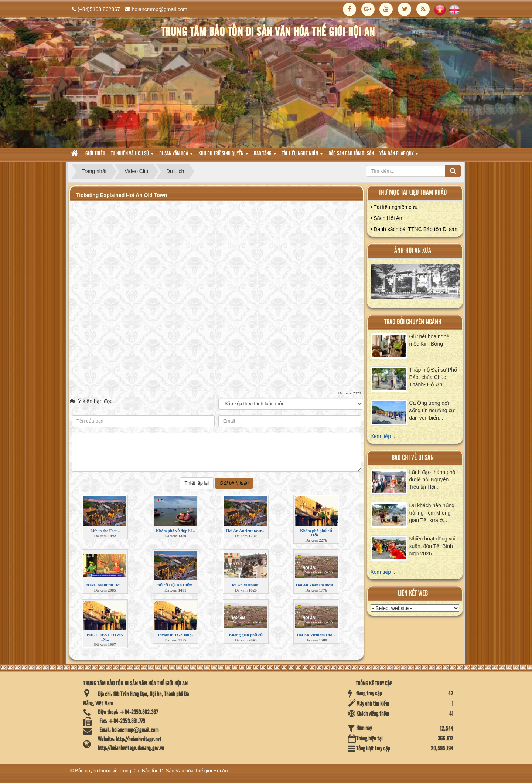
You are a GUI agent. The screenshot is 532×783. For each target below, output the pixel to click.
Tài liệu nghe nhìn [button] (302, 156)
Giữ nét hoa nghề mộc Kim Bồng (429, 340)
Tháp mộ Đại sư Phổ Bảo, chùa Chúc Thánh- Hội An (433, 377)
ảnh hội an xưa (413, 251)
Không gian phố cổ (245, 635)
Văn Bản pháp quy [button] (399, 156)
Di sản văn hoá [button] (176, 156)
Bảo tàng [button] (265, 156)
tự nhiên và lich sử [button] (132, 156)
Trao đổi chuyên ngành (413, 322)
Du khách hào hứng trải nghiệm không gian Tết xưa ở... (432, 513)
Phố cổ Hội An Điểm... (175, 585)
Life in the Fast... (105, 531)
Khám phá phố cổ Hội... (316, 533)
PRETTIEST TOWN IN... (105, 637)
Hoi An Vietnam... (246, 585)
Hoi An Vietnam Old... (316, 635)
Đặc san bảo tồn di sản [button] (351, 154)
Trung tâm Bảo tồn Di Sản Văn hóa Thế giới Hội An (173, 771)
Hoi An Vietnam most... (316, 585)
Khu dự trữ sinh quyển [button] (223, 156)
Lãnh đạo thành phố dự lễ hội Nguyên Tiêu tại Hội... (432, 479)
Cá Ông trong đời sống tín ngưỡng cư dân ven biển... (432, 410)
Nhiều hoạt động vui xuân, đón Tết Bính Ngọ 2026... (432, 546)
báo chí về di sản (413, 458)
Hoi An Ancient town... (246, 531)
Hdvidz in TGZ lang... (175, 635)
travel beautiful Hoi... (105, 585)
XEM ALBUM (415, 283)
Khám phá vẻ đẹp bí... (175, 531)
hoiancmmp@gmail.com (160, 9)
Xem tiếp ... (384, 436)
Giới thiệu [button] (95, 154)
